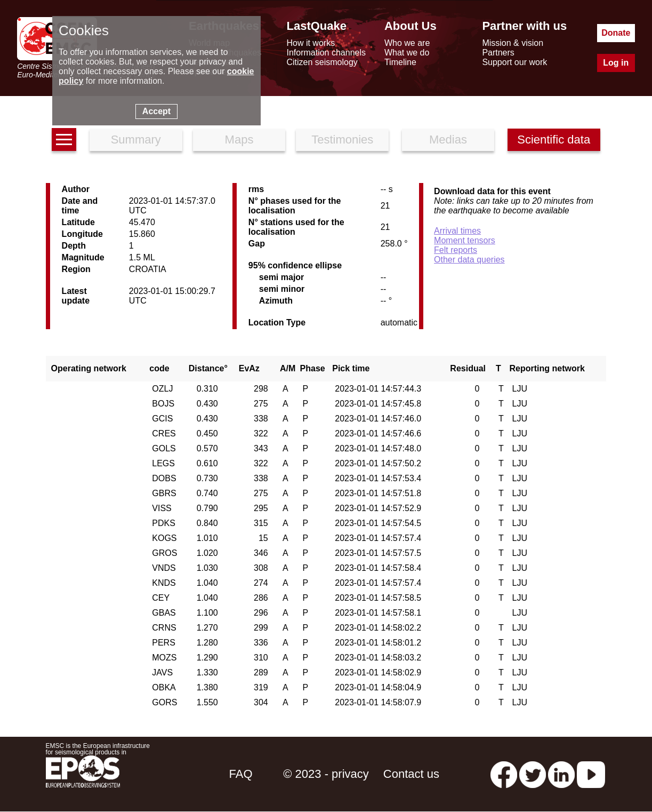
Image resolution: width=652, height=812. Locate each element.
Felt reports (456, 250)
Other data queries (469, 260)
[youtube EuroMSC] (591, 774)
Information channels (326, 53)
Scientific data (554, 140)
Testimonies (342, 140)
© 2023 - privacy (326, 774)
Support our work (514, 62)
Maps (239, 140)
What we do (407, 53)
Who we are (407, 43)
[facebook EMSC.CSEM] (504, 774)
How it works (311, 43)
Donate (616, 33)
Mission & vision (513, 43)
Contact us (411, 774)
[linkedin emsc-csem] (561, 774)
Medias (448, 140)
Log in (616, 63)
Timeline (400, 62)
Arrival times (457, 231)
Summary (136, 140)
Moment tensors (465, 240)
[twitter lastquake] (533, 774)
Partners (498, 53)
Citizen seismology (322, 62)
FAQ (241, 774)
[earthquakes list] (64, 140)
